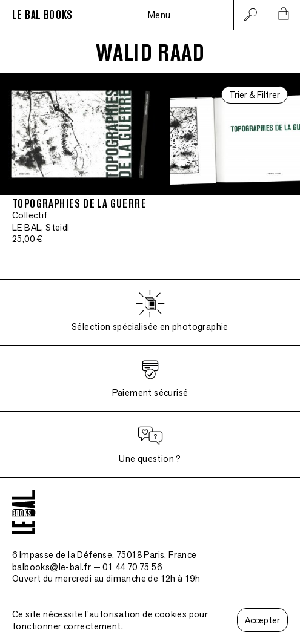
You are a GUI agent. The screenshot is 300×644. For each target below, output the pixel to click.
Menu (159, 15)
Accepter (262, 620)
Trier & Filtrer (255, 95)
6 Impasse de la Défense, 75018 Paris (105, 555)
